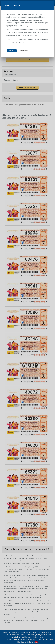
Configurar (24, 51)
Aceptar (12, 51)
